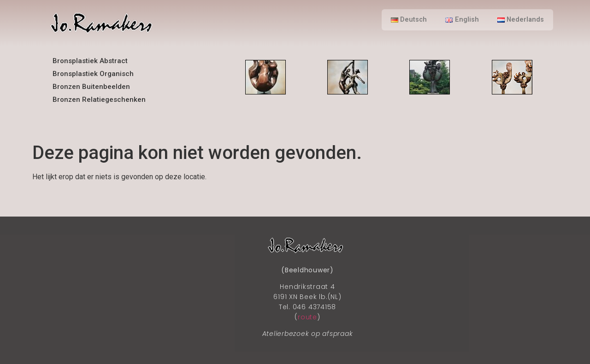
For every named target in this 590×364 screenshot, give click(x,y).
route (307, 317)
